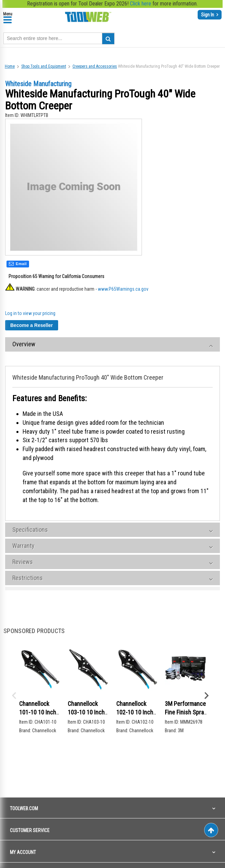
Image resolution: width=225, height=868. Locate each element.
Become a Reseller (32, 327)
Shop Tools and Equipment (44, 66)
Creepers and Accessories (95, 66)
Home (10, 66)
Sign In (208, 15)
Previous (14, 696)
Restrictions (28, 579)
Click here (141, 4)
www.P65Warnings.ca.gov (123, 290)
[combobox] (59, 38)
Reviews (23, 563)
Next (206, 696)
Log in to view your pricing (30, 315)
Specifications (30, 531)
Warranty (23, 547)
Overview (24, 346)
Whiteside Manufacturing (38, 84)
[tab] (112, 346)
